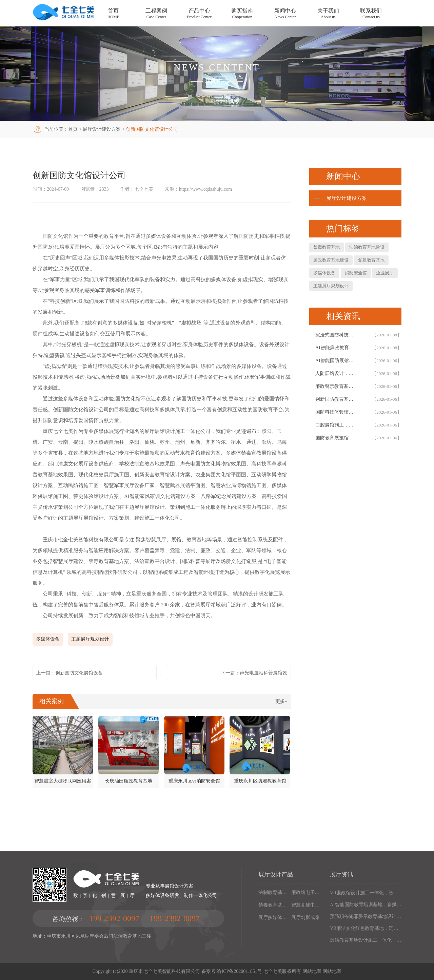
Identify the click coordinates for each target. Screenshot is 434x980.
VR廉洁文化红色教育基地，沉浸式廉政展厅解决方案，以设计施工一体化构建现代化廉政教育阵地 (366, 928)
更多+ (281, 701)
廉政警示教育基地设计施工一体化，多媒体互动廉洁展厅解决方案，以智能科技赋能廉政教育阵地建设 (336, 386)
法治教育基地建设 (367, 247)
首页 (73, 129)
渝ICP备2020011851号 (239, 971)
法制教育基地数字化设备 (273, 892)
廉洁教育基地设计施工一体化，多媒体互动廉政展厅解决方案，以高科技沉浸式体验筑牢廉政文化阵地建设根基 (366, 940)
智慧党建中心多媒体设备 (306, 905)
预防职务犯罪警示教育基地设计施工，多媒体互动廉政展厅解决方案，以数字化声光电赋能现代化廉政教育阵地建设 (366, 916)
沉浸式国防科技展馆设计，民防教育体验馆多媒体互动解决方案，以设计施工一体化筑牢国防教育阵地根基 (336, 335)
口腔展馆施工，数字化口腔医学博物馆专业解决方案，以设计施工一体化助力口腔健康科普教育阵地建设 (336, 425)
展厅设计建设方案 (102, 129)
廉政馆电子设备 (306, 892)
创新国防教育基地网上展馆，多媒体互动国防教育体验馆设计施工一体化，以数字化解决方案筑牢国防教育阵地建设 (336, 399)
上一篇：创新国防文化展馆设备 (70, 673)
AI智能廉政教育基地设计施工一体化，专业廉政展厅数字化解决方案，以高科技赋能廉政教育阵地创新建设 (336, 348)
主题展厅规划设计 (90, 639)
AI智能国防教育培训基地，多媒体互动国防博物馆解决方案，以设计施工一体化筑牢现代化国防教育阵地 (366, 905)
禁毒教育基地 (327, 247)
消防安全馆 (356, 273)
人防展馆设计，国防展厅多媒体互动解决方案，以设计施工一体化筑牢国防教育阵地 (336, 373)
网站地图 (312, 971)
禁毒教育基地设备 (273, 905)
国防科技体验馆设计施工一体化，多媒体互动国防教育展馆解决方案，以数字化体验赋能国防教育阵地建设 (336, 412)
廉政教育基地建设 (331, 260)
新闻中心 (217, 81)
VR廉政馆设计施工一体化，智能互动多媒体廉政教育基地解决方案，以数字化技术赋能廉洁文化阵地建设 (366, 893)
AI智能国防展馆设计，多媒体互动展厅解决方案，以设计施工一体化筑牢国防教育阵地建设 (336, 361)
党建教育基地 (371, 260)
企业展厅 (385, 273)
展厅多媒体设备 (273, 918)
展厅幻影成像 (305, 918)
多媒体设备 (48, 639)
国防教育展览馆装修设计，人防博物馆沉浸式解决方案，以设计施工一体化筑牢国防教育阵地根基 (336, 438)
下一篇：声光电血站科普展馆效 (254, 673)
